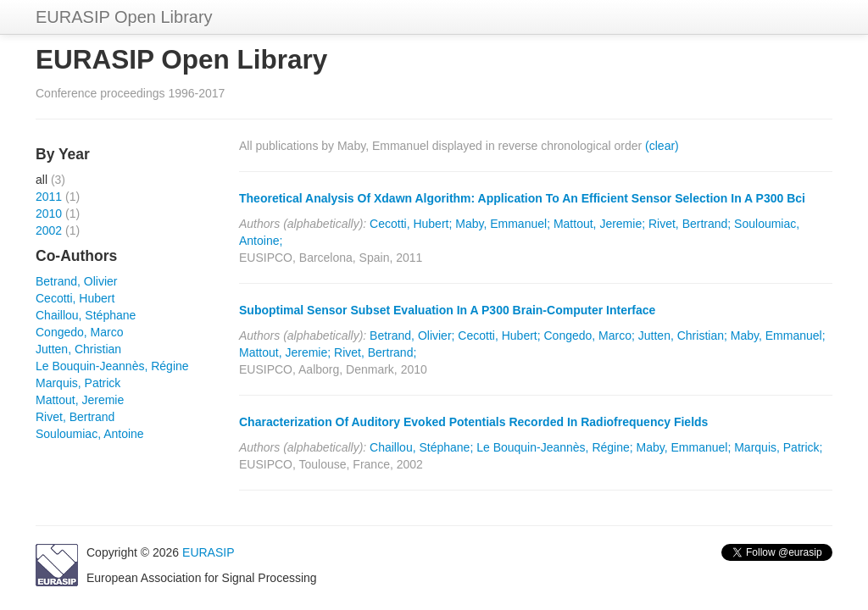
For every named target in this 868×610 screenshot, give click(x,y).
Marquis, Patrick (78, 383)
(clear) (662, 146)
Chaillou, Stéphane (86, 315)
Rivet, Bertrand (75, 417)
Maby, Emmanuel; (503, 224)
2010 (49, 213)
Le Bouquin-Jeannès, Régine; (554, 447)
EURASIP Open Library (124, 17)
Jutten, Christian (78, 349)
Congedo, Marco (80, 332)
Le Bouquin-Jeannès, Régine (112, 366)
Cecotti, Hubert (75, 298)
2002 (49, 230)
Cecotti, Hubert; (411, 224)
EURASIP (208, 552)
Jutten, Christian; (683, 335)
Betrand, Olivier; (412, 335)
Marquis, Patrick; (778, 447)
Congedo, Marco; (590, 335)
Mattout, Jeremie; (599, 224)
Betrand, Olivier (76, 281)
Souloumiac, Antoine (90, 434)
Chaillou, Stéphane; (421, 447)
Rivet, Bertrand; (690, 224)
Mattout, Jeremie (80, 400)
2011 (49, 197)
